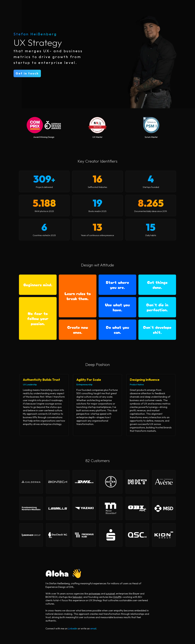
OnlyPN (117, 597)
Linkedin (73, 628)
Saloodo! (77, 597)
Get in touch (27, 73)
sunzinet (110, 594)
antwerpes (94, 594)
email (93, 628)
